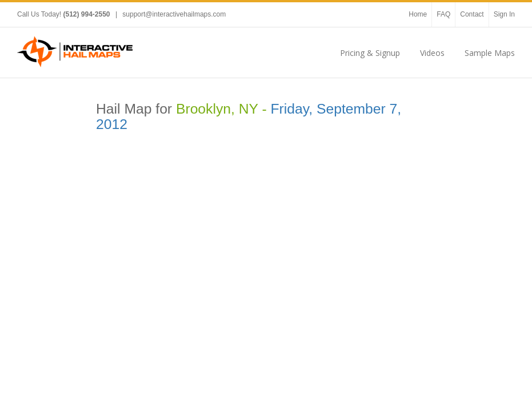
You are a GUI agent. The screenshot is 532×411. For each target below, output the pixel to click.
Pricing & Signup (370, 53)
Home (418, 14)
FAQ (443, 14)
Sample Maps (490, 53)
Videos (432, 53)
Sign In (504, 14)
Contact (472, 14)
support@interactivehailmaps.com (174, 14)
